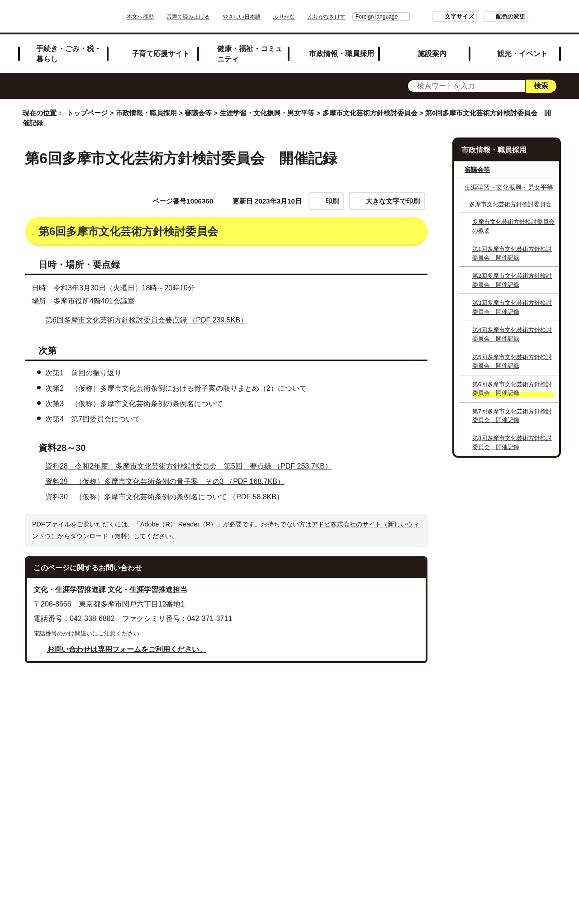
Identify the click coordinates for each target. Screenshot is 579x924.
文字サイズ (434, 17)
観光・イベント (522, 53)
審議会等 (198, 113)
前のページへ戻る (455, 766)
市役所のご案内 (351, 796)
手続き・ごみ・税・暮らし (69, 54)
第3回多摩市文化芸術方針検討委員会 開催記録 (512, 307)
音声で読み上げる (214, 17)
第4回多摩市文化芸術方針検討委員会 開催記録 (512, 334)
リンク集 (294, 796)
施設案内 (432, 53)
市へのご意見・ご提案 (339, 820)
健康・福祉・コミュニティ (250, 54)
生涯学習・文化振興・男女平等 (267, 113)
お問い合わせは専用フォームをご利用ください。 (127, 723)
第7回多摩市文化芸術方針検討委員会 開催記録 (512, 416)
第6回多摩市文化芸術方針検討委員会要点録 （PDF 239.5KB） (150, 394)
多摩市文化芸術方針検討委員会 (370, 113)
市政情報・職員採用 (342, 53)
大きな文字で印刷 (393, 201)
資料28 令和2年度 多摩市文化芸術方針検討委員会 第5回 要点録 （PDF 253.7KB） (192, 540)
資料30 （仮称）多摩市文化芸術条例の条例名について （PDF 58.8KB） (168, 571)
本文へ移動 (166, 17)
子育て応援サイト (161, 53)
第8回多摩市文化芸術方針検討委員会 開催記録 (512, 442)
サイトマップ (240, 796)
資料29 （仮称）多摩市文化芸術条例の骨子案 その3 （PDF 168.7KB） (169, 555)
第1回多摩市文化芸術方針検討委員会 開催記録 (512, 253)
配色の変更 (485, 17)
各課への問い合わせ (252, 820)
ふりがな (309, 17)
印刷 (332, 201)
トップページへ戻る (530, 766)
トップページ (87, 113)
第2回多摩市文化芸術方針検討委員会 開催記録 (512, 280)
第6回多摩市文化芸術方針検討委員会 (102, 253)
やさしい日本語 (267, 17)
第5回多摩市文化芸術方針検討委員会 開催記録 (512, 361)
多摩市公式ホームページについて (368, 808)
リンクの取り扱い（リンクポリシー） (234, 808)
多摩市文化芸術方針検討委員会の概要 (513, 226)
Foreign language (351, 17)
